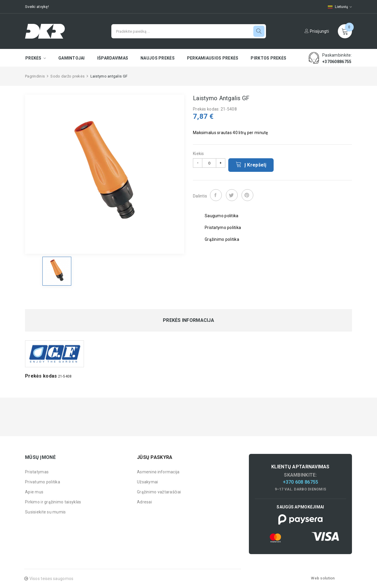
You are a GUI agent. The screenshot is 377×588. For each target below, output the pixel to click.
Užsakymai (148, 482)
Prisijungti (317, 31)
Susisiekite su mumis (46, 512)
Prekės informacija (188, 320)
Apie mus (34, 492)
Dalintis (216, 195)
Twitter (232, 195)
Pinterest (247, 195)
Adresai (144, 502)
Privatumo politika (43, 482)
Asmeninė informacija (158, 472)
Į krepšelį (251, 164)
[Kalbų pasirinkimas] (337, 7)
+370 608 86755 (301, 482)
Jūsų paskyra (155, 457)
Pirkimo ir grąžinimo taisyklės (53, 502)
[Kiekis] (209, 163)
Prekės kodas (41, 376)
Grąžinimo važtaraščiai (159, 492)
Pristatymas (37, 472)
